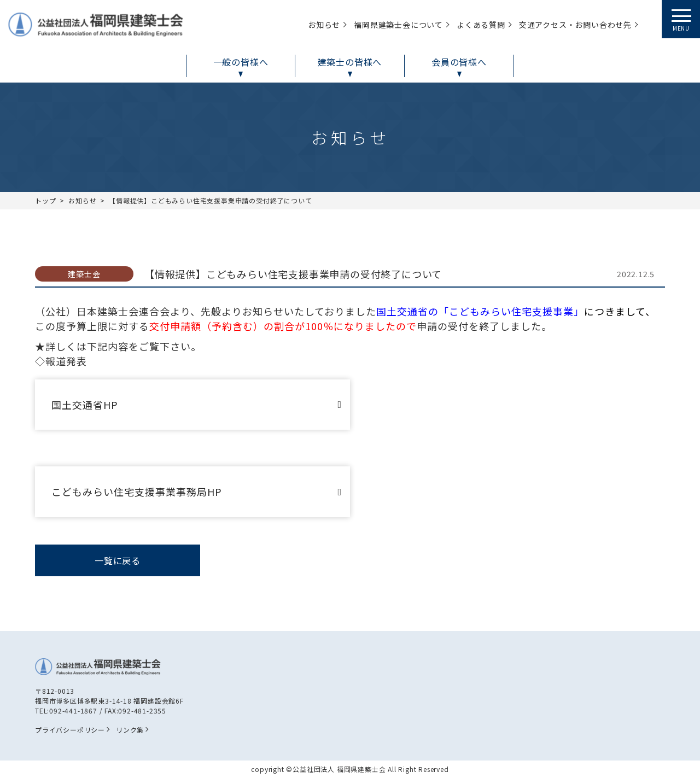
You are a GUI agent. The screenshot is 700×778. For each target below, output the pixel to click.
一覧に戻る (118, 560)
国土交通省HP (85, 405)
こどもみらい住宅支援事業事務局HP (137, 492)
